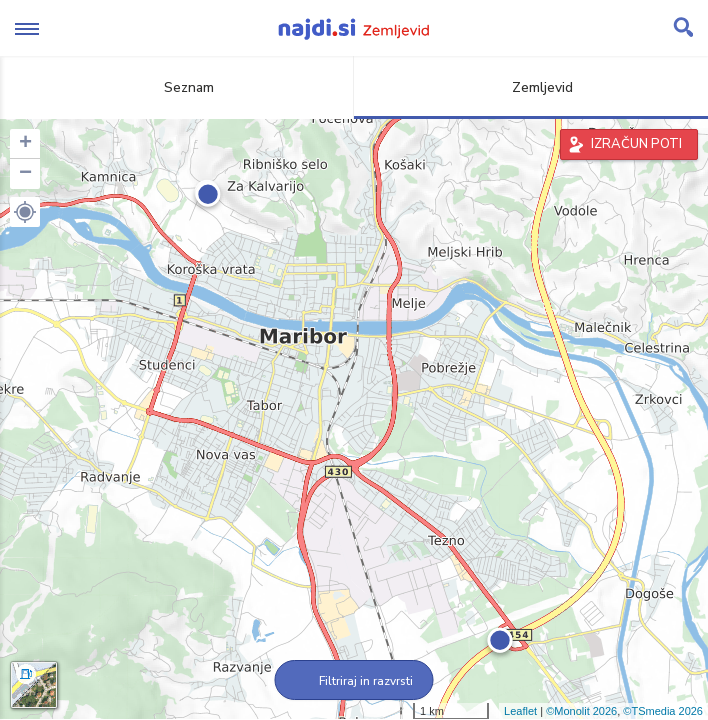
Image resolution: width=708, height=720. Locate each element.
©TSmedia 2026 (663, 711)
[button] (25, 212)
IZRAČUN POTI (636, 144)
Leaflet (520, 711)
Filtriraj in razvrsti (354, 681)
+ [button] (25, 144)
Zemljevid (531, 87)
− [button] (25, 174)
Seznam (177, 87)
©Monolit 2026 (581, 711)
